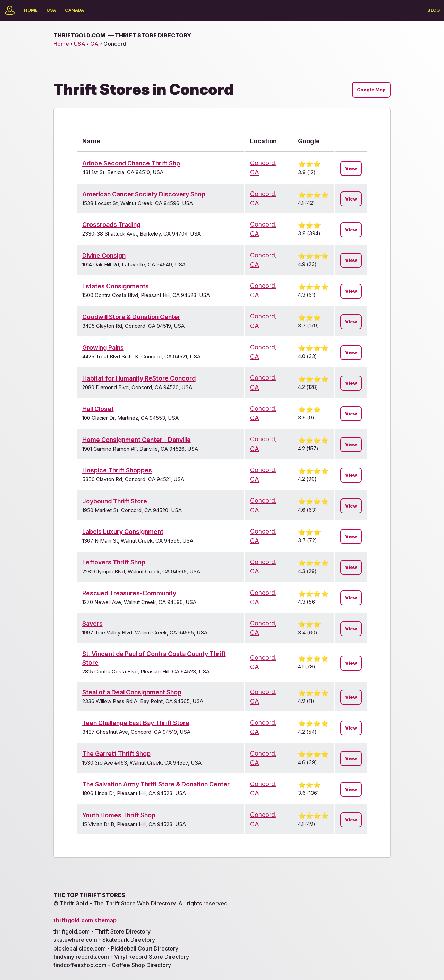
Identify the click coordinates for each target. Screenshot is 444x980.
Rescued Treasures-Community (129, 593)
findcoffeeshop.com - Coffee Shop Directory (112, 965)
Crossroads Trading (111, 225)
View (351, 168)
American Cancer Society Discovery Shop (144, 194)
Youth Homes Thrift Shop (119, 815)
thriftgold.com (122, 35)
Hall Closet (98, 409)
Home (31, 10)
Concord (263, 163)
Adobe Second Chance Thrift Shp (131, 163)
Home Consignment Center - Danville (136, 440)
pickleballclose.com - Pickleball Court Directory (116, 948)
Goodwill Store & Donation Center (131, 317)
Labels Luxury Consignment (123, 532)
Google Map (371, 90)
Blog (434, 10)
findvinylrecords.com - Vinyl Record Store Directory (121, 957)
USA (51, 10)
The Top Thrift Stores (89, 895)
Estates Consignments (116, 286)
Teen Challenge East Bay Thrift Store (136, 723)
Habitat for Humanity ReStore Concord (139, 378)
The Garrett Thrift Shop (116, 754)
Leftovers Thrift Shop (114, 562)
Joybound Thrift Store (115, 501)
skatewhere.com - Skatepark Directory (104, 940)
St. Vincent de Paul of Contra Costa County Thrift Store (154, 658)
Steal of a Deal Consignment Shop (132, 692)
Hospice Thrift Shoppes (117, 470)
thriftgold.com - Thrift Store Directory (102, 931)
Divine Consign (104, 255)
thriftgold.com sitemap (85, 920)
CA (94, 44)
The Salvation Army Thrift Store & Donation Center (156, 784)
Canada (74, 10)
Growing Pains (103, 347)
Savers (92, 624)
